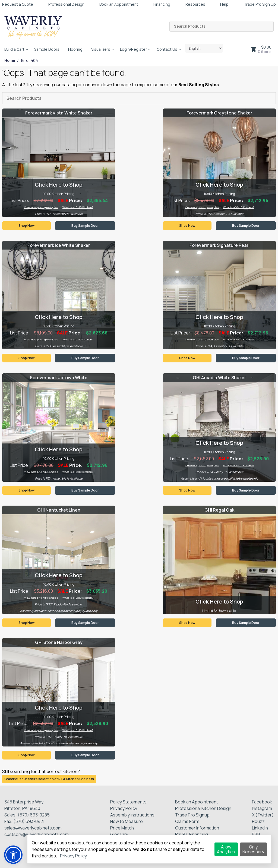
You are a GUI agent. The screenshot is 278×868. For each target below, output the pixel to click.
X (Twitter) (263, 815)
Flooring (75, 49)
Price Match (122, 828)
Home (10, 60)
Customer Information (197, 828)
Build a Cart (14, 49)
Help (224, 4)
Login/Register (133, 49)
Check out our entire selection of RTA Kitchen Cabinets (49, 779)
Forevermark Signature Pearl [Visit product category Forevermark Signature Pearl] (219, 245)
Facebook (262, 802)
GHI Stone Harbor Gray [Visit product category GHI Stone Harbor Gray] (59, 642)
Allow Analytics (226, 849)
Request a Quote (18, 4)
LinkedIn (260, 828)
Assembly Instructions (132, 815)
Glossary (119, 834)
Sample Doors (47, 49)
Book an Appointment (119, 4)
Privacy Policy (124, 808)
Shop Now (26, 226)
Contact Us (167, 49)
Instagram (262, 808)
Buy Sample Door (85, 226)
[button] (13, 855)
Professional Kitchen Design (203, 808)
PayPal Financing (192, 834)
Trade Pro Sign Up (260, 4)
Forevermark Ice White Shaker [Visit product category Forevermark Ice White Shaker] (59, 245)
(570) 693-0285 (34, 815)
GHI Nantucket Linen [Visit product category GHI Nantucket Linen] (59, 510)
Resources (195, 4)
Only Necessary (253, 849)
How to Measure (127, 821)
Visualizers (101, 49)
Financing (162, 4)
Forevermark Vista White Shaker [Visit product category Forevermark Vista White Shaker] (59, 113)
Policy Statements (128, 802)
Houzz (258, 821)
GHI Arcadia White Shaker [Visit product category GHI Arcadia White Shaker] (219, 378)
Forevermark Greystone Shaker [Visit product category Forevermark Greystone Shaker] (219, 113)
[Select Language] (204, 48)
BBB (256, 834)
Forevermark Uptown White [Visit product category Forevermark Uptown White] (59, 378)
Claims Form (187, 821)
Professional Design (66, 4)
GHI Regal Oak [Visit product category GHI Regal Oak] (219, 510)
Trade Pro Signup (192, 815)
